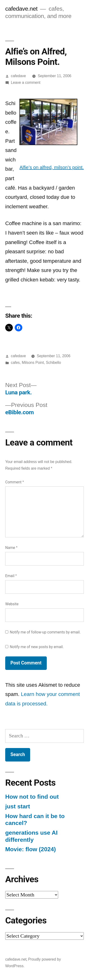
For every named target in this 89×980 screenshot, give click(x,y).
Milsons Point (33, 363)
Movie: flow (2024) (30, 849)
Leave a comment (26, 82)
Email (11, 576)
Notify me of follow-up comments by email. (45, 632)
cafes (15, 363)
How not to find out (32, 797)
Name (11, 548)
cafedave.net (21, 9)
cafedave (18, 76)
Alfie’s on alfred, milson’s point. (52, 167)
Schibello (53, 363)
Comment (14, 482)
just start (18, 806)
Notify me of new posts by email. (37, 647)
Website (12, 604)
